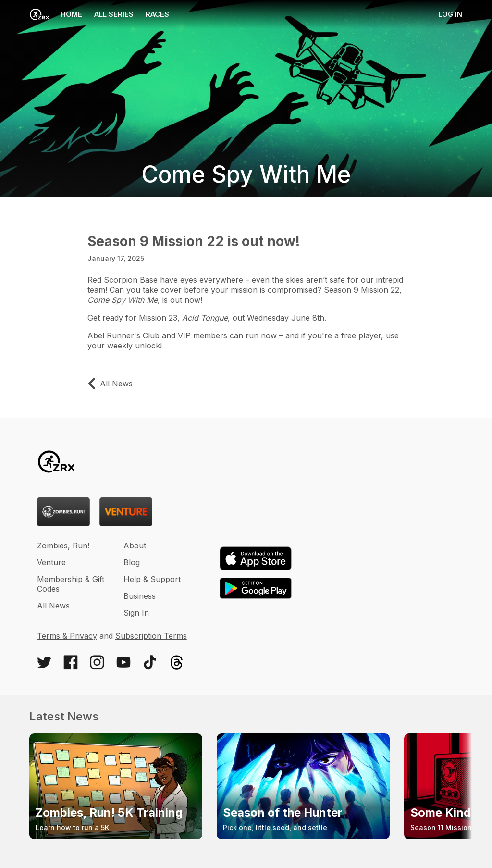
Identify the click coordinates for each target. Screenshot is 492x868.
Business (140, 596)
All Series (114, 14)
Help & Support (152, 579)
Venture (51, 562)
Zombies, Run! (63, 546)
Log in (450, 14)
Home (56, 14)
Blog (132, 562)
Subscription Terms (151, 636)
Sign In (136, 613)
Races (157, 14)
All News (53, 606)
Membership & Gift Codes (71, 584)
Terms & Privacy (67, 636)
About (135, 546)
